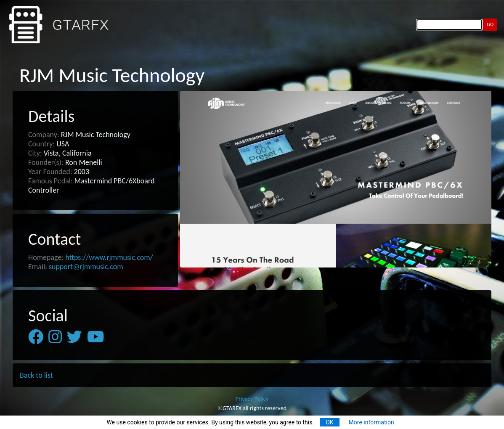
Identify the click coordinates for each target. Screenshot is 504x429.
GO (490, 24)
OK (329, 422)
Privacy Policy (252, 399)
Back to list (36, 375)
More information (371, 422)
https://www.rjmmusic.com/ (109, 257)
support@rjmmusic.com (86, 267)
